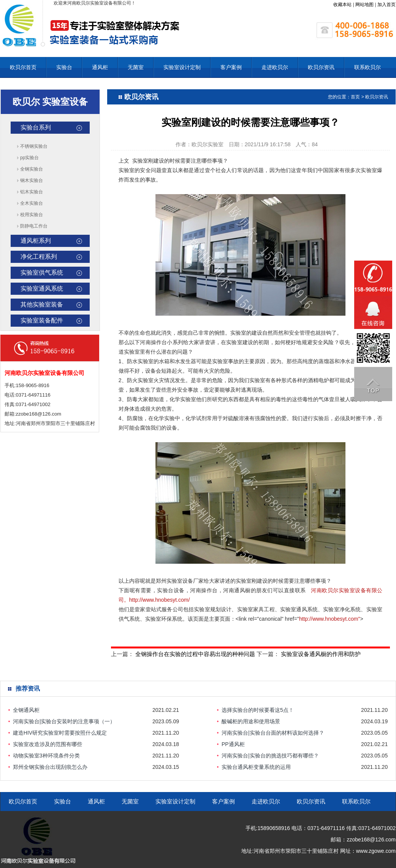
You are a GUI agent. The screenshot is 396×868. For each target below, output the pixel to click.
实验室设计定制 (182, 67)
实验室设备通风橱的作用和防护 (321, 654)
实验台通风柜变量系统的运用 (256, 767)
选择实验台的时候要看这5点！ (258, 710)
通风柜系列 (36, 241)
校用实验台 (32, 215)
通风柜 (100, 67)
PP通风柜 (233, 744)
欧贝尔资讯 (321, 67)
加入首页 (386, 5)
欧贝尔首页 (23, 67)
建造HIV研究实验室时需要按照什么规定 (60, 733)
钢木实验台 (32, 180)
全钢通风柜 (26, 710)
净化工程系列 (39, 257)
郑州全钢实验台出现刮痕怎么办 (50, 767)
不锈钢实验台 (34, 146)
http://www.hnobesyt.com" (330, 619)
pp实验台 (29, 158)
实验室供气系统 (42, 273)
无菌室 (136, 67)
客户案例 (231, 67)
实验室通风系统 (42, 289)
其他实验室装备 (42, 304)
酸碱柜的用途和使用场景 (251, 721)
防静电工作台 (34, 226)
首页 (355, 97)
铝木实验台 (32, 192)
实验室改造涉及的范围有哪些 (48, 744)
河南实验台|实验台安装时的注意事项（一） (64, 721)
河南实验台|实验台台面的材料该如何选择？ (273, 733)
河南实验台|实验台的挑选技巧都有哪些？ (270, 756)
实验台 (64, 67)
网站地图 (364, 5)
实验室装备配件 (42, 320)
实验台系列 (36, 127)
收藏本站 (342, 5)
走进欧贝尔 (275, 67)
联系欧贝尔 (367, 67)
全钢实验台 (32, 169)
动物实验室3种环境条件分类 (46, 756)
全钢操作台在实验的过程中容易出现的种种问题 (195, 654)
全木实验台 (32, 203)
